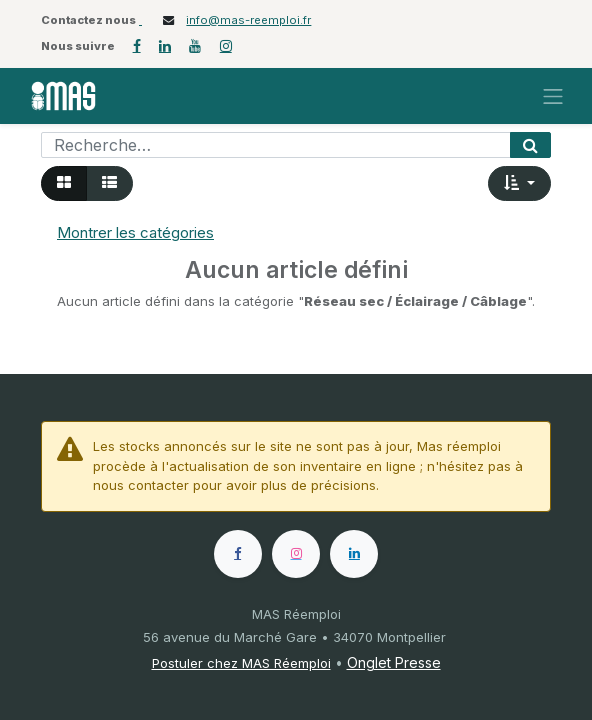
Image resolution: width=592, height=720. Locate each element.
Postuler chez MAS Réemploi (241, 663)
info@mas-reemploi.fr (248, 20)
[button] (519, 183)
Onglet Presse (394, 662)
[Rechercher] (530, 145)
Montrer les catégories (135, 232)
